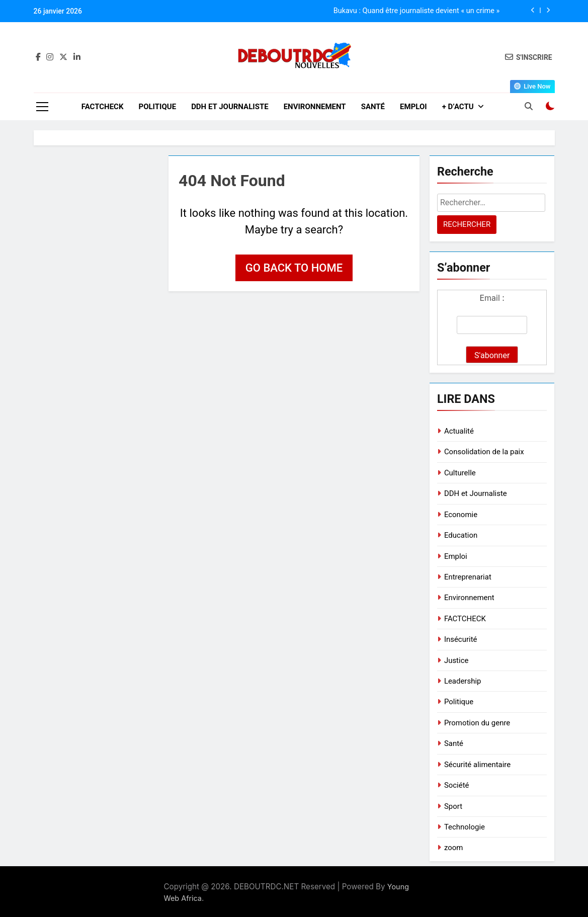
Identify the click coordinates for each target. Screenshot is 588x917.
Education (461, 535)
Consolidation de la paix (484, 452)
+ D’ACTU (458, 107)
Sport (453, 806)
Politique (157, 107)
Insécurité (461, 639)
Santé (373, 107)
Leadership (463, 681)
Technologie (465, 827)
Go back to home (294, 268)
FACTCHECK (103, 107)
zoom (453, 848)
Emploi (413, 107)
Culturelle (460, 473)
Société (457, 785)
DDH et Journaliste (230, 107)
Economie (461, 515)
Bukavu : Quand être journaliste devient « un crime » (417, 11)
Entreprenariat (468, 577)
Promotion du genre (477, 723)
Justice (456, 660)
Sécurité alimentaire (477, 765)
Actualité (459, 431)
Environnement (315, 107)
